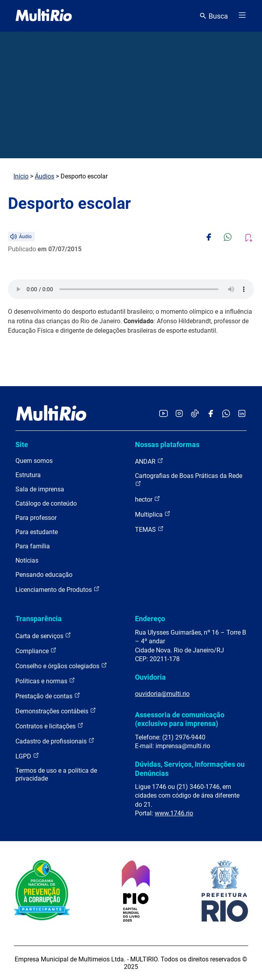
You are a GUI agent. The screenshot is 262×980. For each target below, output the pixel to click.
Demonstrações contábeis (56, 711)
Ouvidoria (150, 677)
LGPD (27, 756)
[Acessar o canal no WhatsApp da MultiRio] (226, 414)
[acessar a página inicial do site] (44, 16)
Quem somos (34, 461)
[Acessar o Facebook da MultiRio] (211, 414)
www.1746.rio (174, 813)
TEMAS (149, 529)
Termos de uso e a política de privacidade (56, 774)
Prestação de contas (48, 696)
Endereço (150, 619)
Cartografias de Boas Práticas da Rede (189, 479)
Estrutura (28, 475)
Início (21, 176)
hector (148, 499)
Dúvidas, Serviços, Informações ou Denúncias (190, 769)
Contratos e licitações (49, 726)
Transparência (39, 619)
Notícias (27, 560)
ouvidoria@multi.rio (162, 694)
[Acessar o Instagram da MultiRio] (179, 414)
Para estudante (37, 532)
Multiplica (153, 514)
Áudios (45, 176)
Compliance (36, 651)
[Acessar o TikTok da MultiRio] (195, 414)
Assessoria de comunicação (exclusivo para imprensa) (180, 719)
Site (22, 445)
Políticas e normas (45, 681)
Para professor (36, 518)
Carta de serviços (43, 636)
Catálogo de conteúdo (46, 503)
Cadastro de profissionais (55, 741)
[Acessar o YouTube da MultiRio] (163, 414)
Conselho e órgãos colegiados (61, 666)
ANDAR (149, 461)
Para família (33, 546)
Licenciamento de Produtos (58, 589)
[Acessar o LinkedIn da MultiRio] (242, 414)
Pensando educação (44, 575)
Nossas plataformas (167, 445)
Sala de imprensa (40, 489)
